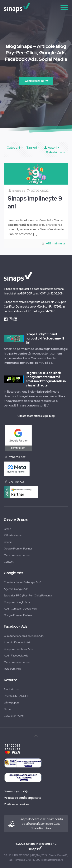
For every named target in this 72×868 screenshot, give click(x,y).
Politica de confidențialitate (23, 798)
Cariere (8, 542)
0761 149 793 (16, 482)
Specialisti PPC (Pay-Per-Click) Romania (28, 595)
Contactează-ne (35, 81)
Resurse (11, 680)
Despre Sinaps (16, 519)
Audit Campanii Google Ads (20, 609)
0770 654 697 (17, 457)
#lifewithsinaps (13, 535)
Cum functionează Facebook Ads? (24, 636)
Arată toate (55, 152)
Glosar (8, 709)
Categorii (15, 148)
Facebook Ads (16, 626)
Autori (52, 148)
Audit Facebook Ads (16, 656)
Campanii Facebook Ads (18, 649)
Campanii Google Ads (17, 602)
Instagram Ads (12, 669)
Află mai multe (56, 243)
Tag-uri (34, 148)
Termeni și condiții (16, 791)
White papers (12, 702)
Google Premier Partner (18, 549)
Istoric (7, 529)
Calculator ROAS (14, 716)
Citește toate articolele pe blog (36, 416)
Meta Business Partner (17, 555)
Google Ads (13, 573)
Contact (9, 562)
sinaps (17, 191)
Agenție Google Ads (16, 589)
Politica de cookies (17, 804)
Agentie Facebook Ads (17, 642)
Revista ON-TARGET (16, 696)
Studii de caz (11, 689)
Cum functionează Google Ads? (23, 582)
